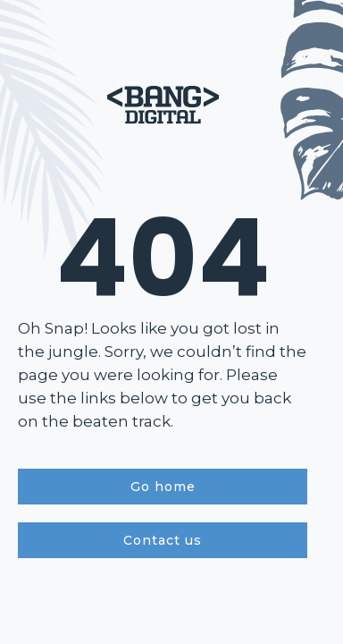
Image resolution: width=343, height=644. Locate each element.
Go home (163, 487)
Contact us (163, 540)
